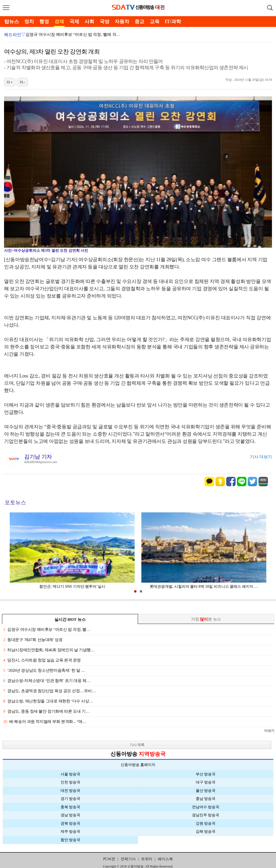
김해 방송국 (206, 832)
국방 (104, 22)
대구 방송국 (206, 782)
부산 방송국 (206, 774)
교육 (155, 22)
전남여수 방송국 (206, 807)
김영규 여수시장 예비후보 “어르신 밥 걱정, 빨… (47, 629)
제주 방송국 (71, 832)
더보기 (269, 731)
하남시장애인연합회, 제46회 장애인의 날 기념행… (49, 650)
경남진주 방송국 (206, 815)
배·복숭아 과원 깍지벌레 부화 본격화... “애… (45, 722)
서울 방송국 (71, 774)
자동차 (122, 22)
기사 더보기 (261, 457)
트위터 (147, 859)
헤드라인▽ (15, 35)
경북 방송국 (71, 823)
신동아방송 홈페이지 (138, 765)
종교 (139, 22)
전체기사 (128, 859)
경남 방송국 (71, 815)
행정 (44, 22)
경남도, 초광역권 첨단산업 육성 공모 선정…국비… (49, 691)
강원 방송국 (206, 823)
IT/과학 (173, 22)
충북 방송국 (71, 807)
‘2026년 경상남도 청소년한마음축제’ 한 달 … (44, 670)
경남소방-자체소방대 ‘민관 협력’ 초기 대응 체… (47, 681)
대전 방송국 (71, 791)
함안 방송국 (71, 840)
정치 (29, 22)
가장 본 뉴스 (206, 619)
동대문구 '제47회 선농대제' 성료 (33, 640)
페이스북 (165, 859)
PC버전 (109, 859)
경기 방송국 (71, 799)
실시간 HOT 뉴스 (70, 619)
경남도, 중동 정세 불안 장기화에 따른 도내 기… (46, 711)
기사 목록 (137, 745)
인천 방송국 (71, 782)
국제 (74, 22)
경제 (59, 22)
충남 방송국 (206, 799)
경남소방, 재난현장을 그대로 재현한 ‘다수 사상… (48, 701)
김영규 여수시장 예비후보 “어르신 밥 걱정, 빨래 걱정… (75, 34)
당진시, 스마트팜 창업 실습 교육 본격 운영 (42, 660)
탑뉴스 (12, 22)
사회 (89, 22)
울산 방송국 (206, 791)
